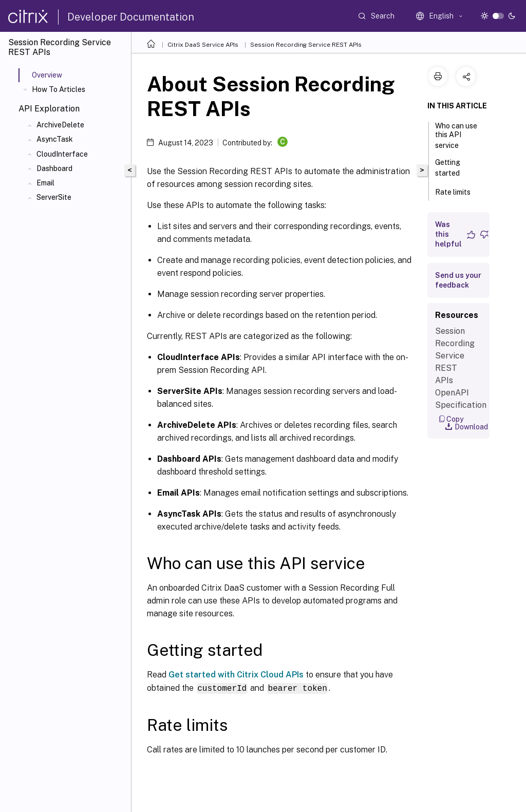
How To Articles (59, 89)
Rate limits (458, 191)
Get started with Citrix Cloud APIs (236, 675)
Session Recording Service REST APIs (306, 45)
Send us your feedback (458, 280)
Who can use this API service (456, 136)
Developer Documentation (131, 17)
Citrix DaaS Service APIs (203, 45)
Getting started (453, 168)
